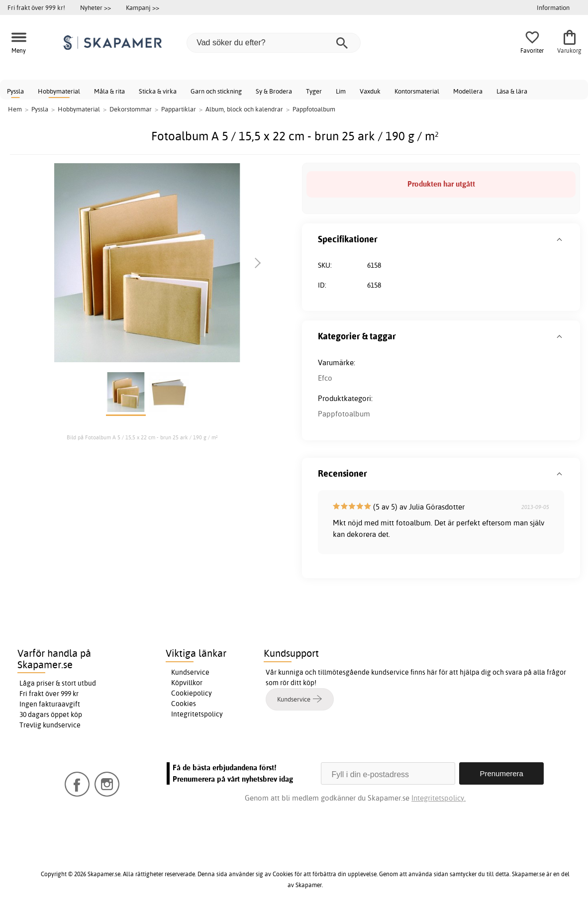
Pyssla (15, 91)
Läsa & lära (512, 91)
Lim (341, 91)
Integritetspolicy (197, 714)
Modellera (468, 91)
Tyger (314, 91)
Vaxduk (370, 91)
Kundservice (190, 672)
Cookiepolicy (192, 693)
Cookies (184, 704)
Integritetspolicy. (439, 798)
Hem (15, 109)
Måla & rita (109, 91)
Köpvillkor (187, 683)
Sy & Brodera (274, 91)
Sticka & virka (158, 91)
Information (553, 7)
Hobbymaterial (59, 91)
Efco (325, 378)
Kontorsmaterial (417, 91)
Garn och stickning (216, 91)
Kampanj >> (143, 7)
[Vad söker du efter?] (274, 43)
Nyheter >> (96, 7)
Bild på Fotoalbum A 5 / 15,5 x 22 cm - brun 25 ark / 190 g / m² (142, 437)
